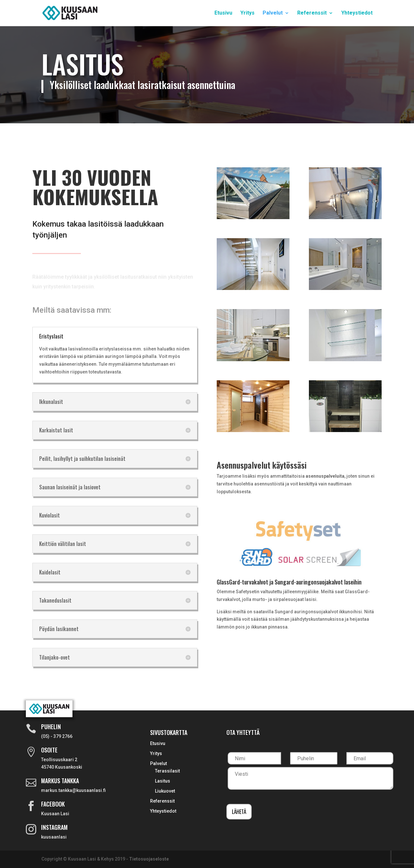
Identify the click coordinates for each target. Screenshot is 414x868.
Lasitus (163, 781)
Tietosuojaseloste (149, 859)
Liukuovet (165, 791)
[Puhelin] (314, 758)
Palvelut (273, 13)
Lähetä (239, 812)
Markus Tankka (60, 781)
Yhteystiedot (357, 13)
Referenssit (312, 13)
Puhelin (51, 727)
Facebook (53, 804)
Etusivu (223, 13)
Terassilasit (167, 771)
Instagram (54, 827)
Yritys (247, 13)
